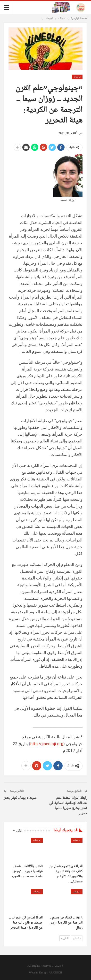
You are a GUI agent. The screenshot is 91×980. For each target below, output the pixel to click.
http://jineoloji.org (47, 744)
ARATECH (55, 972)
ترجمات (77, 77)
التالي (65, 938)
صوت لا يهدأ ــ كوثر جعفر (20, 798)
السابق (77, 938)
